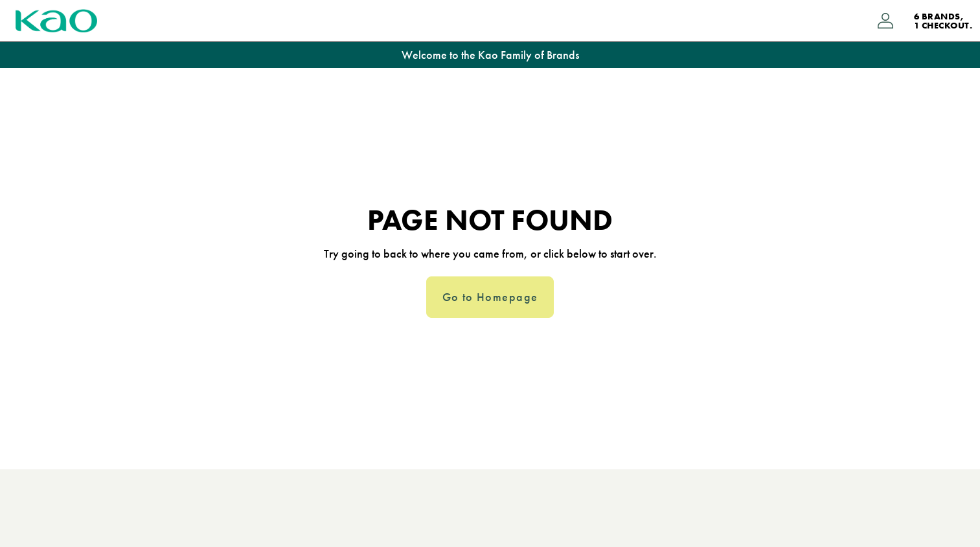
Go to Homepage (490, 297)
